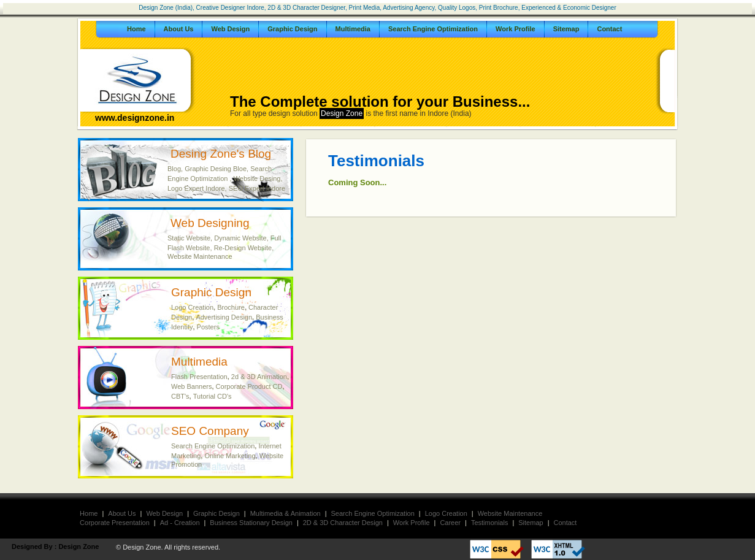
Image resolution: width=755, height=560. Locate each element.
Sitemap (566, 29)
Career (450, 523)
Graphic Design (292, 29)
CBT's (180, 396)
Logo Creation (192, 307)
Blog (174, 169)
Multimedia (353, 29)
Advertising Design (224, 317)
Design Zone (79, 547)
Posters (208, 327)
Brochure (231, 307)
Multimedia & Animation (286, 513)
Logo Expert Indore (196, 188)
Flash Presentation (199, 377)
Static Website (189, 238)
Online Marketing (230, 456)
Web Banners (191, 386)
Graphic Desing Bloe (216, 169)
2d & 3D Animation (259, 377)
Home (136, 29)
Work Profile (515, 29)
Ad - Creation (180, 523)
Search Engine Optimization (433, 29)
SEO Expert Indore (257, 188)
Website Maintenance (200, 256)
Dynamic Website (240, 238)
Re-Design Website (243, 248)
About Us (179, 29)
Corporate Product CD (249, 386)
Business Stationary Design (251, 523)
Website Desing (257, 178)
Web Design (230, 29)
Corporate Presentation (115, 523)
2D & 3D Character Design (343, 523)
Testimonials (490, 523)
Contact (609, 29)
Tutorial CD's (213, 396)
